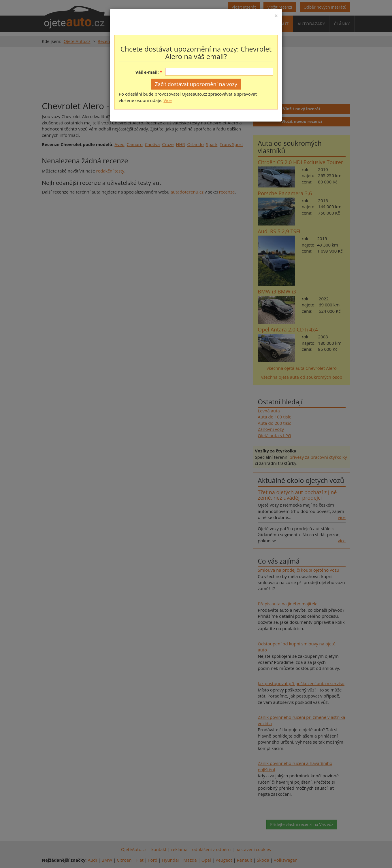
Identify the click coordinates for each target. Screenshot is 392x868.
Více (167, 100)
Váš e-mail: (147, 72)
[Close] (276, 16)
